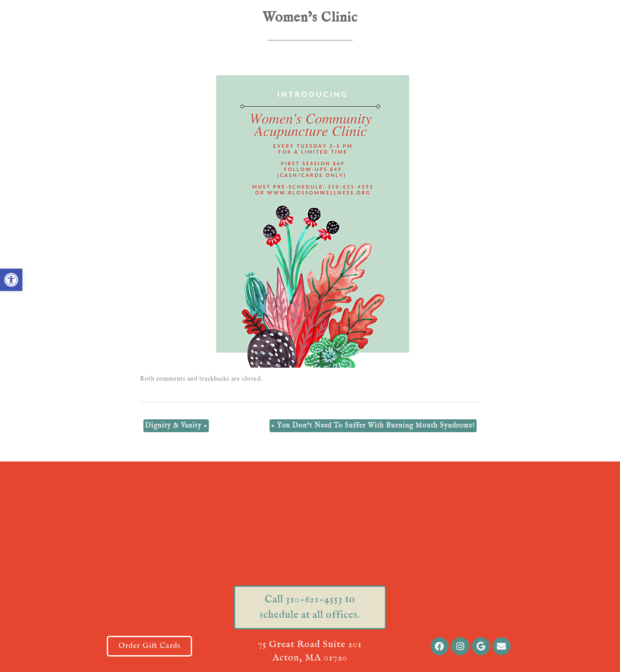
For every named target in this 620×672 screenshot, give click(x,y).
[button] (11, 280)
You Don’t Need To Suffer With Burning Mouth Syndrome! (373, 426)
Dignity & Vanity (176, 426)
